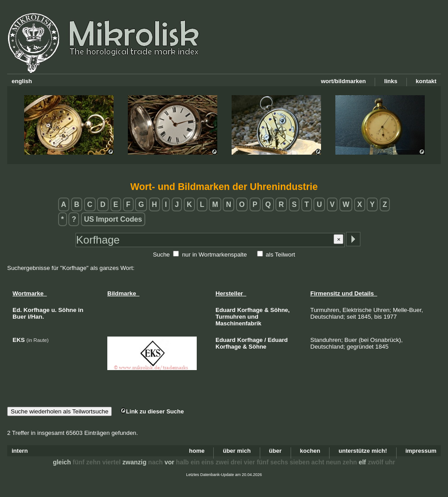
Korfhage (250, 310)
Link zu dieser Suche (152, 411)
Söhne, (280, 310)
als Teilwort (280, 255)
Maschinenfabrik (239, 323)
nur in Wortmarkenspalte (214, 255)
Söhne (258, 347)
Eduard (226, 310)
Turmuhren (231, 317)
